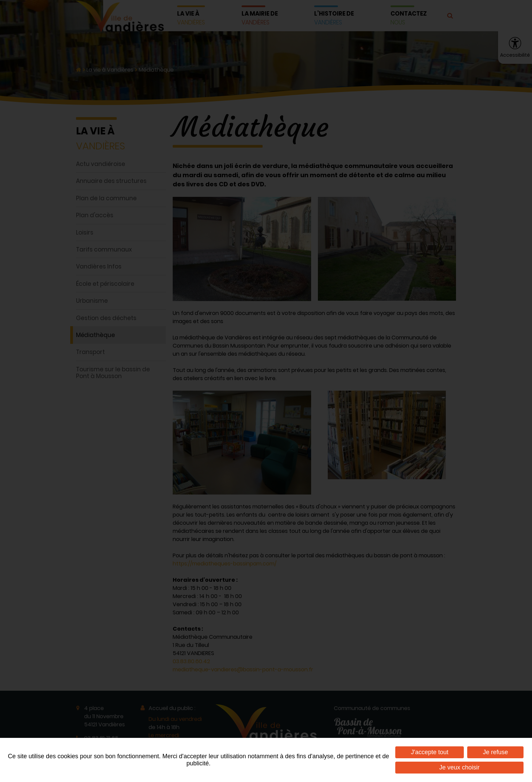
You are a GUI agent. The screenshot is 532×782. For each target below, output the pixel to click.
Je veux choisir (460, 767)
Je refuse (495, 752)
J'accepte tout (430, 752)
